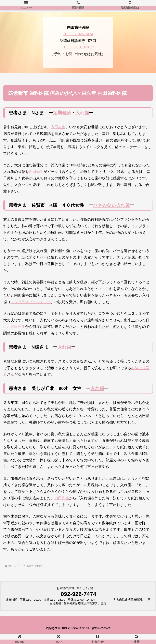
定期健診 (62, 113)
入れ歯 (82, 113)
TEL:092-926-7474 (78, 34)
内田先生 (58, 127)
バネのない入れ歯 (111, 205)
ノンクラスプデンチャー (31, 302)
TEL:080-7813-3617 (78, 47)
